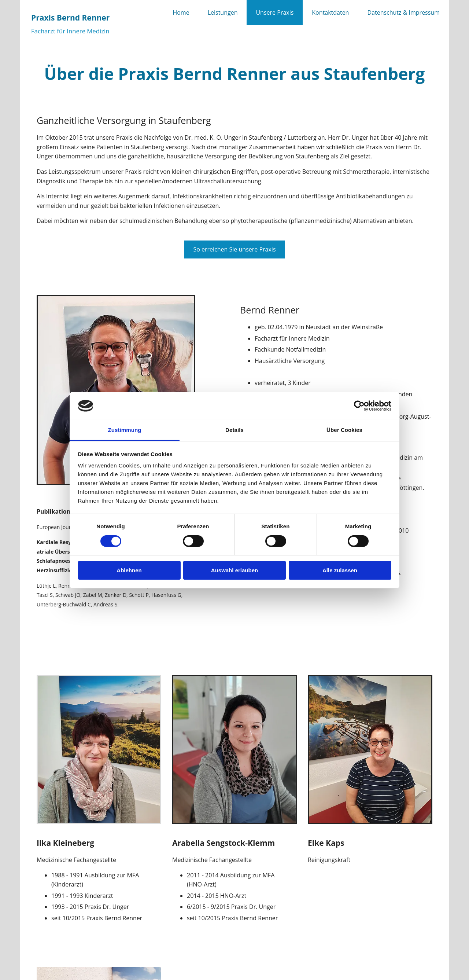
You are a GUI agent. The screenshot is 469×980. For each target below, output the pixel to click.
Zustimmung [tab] (125, 430)
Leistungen (223, 12)
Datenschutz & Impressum (403, 12)
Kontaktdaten (330, 12)
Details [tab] (234, 430)
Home (181, 12)
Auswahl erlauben (234, 570)
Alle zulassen (340, 570)
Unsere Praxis (275, 12)
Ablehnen (129, 570)
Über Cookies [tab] (344, 430)
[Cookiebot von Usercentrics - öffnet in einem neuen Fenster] (359, 406)
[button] (234, 249)
